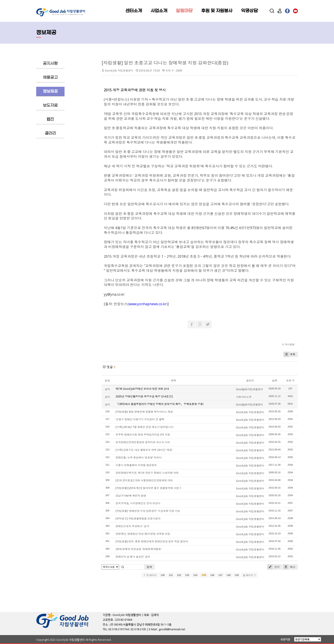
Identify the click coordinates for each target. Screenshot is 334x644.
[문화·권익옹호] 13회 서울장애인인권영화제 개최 (144, 480)
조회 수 (290, 381)
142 (179, 575)
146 (212, 575)
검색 (149, 567)
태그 (289, 567)
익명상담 (249, 11)
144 (195, 575)
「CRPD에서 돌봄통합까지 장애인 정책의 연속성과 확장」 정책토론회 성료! (159, 404)
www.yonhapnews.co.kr (148, 304)
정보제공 (50, 91)
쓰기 (273, 567)
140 (163, 575)
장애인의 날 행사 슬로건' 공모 (133, 557)
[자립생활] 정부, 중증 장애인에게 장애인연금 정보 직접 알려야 (152, 541)
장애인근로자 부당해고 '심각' (133, 526)
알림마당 (184, 11)
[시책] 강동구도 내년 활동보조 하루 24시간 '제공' (144, 450)
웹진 (50, 119)
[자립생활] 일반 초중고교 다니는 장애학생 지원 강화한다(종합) (165, 63)
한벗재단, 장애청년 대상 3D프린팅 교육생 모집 (143, 534)
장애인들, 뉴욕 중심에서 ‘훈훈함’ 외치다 (139, 457)
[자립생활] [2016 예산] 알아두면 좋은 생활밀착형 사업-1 (148, 488)
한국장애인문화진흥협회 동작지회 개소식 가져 (143, 442)
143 (187, 575)
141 (171, 575)
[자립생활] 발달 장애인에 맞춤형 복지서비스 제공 (144, 412)
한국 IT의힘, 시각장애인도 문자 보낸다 (138, 503)
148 (228, 575)
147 (220, 575)
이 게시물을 (288, 344)
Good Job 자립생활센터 (119, 71)
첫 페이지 (150, 575)
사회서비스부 (244, 397)
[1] (171, 396)
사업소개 (159, 11)
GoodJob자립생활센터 (249, 389)
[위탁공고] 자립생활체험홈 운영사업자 (138, 519)
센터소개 (134, 11)
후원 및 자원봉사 (217, 11)
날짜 (274, 381)
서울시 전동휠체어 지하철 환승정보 (136, 465)
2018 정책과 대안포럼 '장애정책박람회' (139, 549)
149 (237, 575)
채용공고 (50, 78)
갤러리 (50, 133)
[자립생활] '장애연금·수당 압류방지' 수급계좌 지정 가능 (148, 511)
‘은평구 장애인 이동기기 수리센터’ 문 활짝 (140, 419)
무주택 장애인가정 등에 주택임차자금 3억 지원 (143, 435)
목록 (289, 354)
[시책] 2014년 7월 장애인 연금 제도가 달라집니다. (145, 427)
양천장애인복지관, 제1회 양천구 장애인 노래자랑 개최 (147, 473)
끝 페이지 (250, 575)
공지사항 (50, 64)
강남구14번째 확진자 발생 (131, 496)
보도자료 (50, 105)
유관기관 (285, 639)
